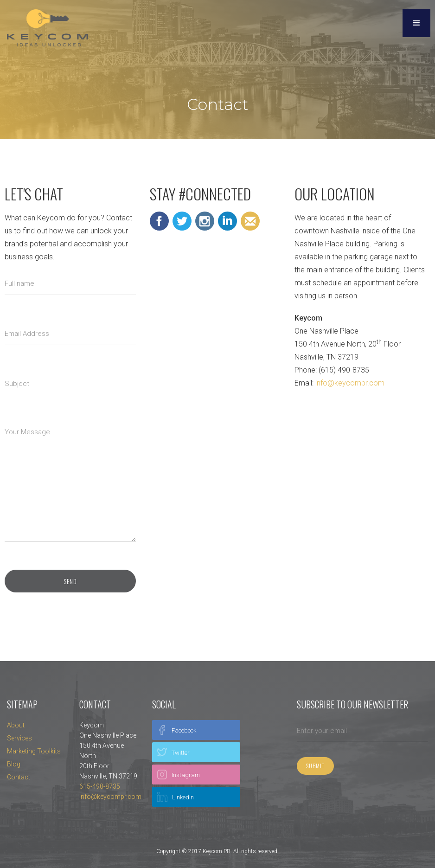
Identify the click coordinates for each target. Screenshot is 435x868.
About (16, 725)
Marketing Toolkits (34, 751)
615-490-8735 (100, 786)
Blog (14, 764)
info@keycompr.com (350, 383)
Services (19, 738)
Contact (19, 777)
